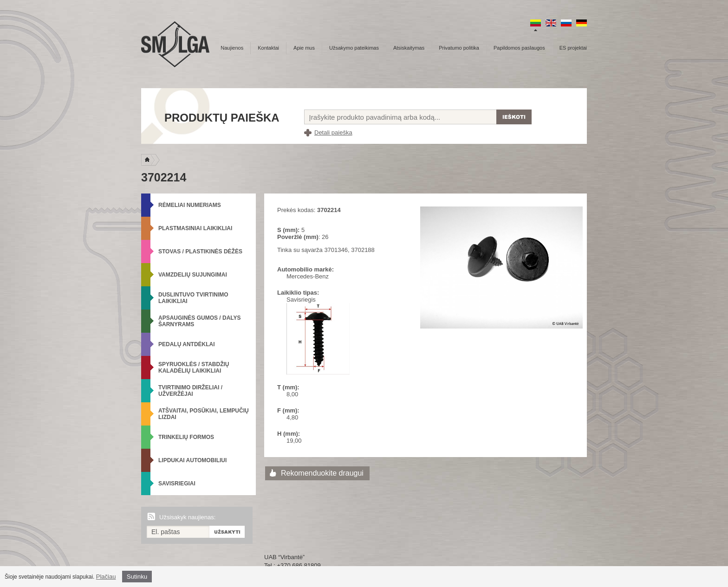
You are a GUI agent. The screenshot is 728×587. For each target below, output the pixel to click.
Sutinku (137, 577)
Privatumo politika (459, 48)
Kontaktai (268, 48)
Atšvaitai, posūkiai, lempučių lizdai (204, 414)
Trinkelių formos (186, 437)
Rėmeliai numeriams (190, 205)
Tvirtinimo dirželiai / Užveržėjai (190, 391)
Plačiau (106, 577)
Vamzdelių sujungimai (193, 275)
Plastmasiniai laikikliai (195, 228)
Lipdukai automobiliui (192, 460)
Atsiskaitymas (409, 48)
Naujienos (232, 48)
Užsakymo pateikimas (354, 48)
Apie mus (304, 48)
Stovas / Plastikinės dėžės (200, 252)
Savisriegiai (177, 484)
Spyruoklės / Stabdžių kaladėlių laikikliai (194, 368)
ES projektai (573, 48)
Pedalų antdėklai (187, 344)
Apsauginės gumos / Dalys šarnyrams (200, 321)
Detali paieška (333, 132)
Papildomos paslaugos (519, 48)
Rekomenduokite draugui (322, 473)
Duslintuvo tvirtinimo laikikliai (193, 298)
